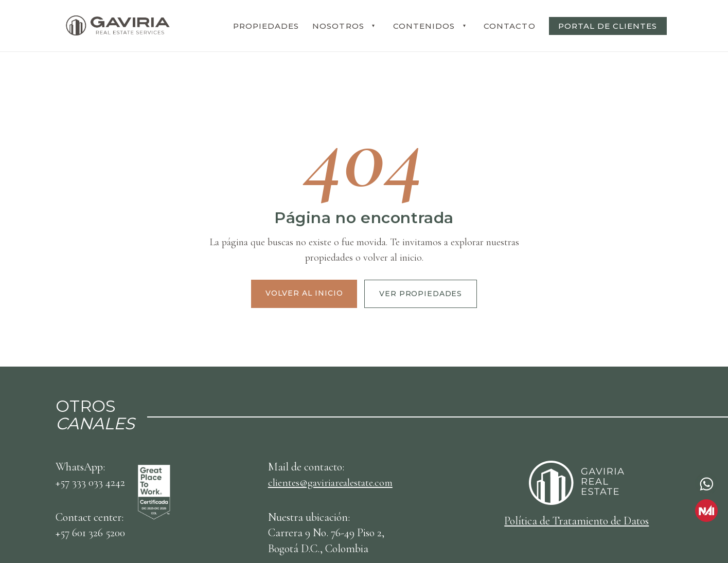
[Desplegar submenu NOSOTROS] (374, 26)
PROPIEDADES (266, 26)
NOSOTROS (338, 26)
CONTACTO (509, 26)
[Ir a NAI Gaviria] (706, 511)
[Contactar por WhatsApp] (706, 484)
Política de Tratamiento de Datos (576, 521)
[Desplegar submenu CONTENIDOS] (464, 26)
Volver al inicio (304, 293)
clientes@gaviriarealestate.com (335, 482)
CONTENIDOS (424, 26)
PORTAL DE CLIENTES (608, 26)
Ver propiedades (421, 294)
